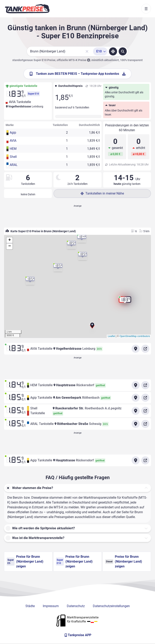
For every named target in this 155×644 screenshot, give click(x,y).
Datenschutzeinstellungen (111, 606)
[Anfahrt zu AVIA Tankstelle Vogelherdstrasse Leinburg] (136, 349)
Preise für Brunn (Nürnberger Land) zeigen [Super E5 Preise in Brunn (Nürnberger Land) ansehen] (25, 561)
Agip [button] (13, 133)
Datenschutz (76, 606)
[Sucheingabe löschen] (87, 51)
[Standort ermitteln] (113, 51)
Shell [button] (13, 157)
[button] (92, 327)
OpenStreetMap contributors (135, 336)
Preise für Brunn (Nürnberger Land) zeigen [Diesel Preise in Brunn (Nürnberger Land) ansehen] (124, 561)
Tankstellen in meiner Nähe (102, 193)
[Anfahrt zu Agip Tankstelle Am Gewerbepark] (136, 398)
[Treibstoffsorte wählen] (100, 51)
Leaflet (111, 336)
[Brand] (27, 9)
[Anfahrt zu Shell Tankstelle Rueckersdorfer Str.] (136, 411)
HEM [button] (13, 149)
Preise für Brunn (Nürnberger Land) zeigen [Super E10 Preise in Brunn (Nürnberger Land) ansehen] (74, 561)
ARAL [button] (14, 165)
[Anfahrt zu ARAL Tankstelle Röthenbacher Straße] (136, 424)
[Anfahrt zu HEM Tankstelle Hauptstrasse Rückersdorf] (136, 385)
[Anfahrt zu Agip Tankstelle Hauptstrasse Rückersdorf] (136, 460)
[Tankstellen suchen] (123, 51)
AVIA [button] (13, 141)
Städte (30, 606)
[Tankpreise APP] (77, 635)
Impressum (51, 606)
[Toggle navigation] (146, 9)
